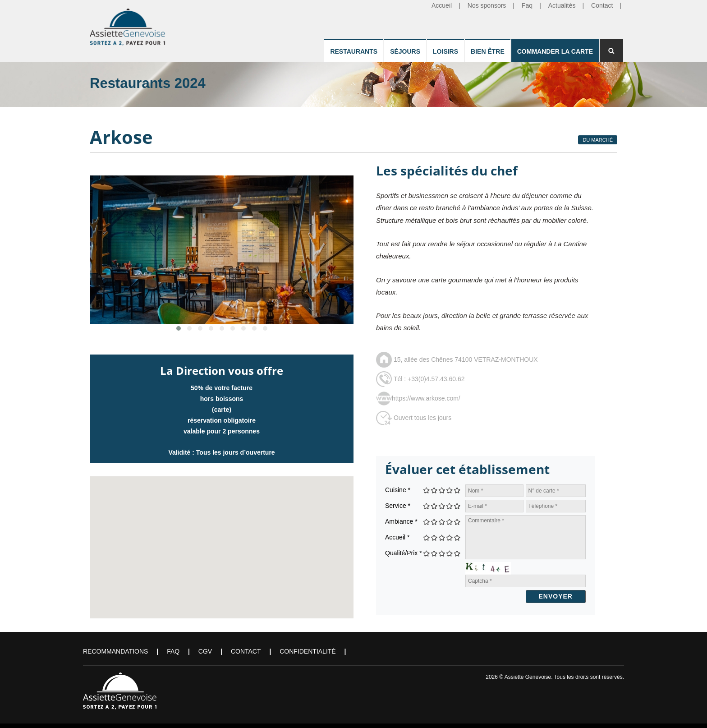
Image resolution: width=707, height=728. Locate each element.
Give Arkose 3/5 (442, 490)
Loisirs (445, 51)
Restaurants (354, 51)
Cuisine (398, 490)
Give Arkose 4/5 (450, 490)
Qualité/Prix (404, 553)
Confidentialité (308, 651)
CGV (205, 651)
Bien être (488, 51)
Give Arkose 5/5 (457, 490)
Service (398, 506)
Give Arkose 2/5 (434, 490)
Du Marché (598, 140)
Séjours (405, 51)
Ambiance (401, 521)
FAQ (173, 651)
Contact (246, 651)
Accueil (397, 537)
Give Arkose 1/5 (427, 490)
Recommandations (115, 651)
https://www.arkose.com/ (426, 398)
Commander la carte (555, 51)
